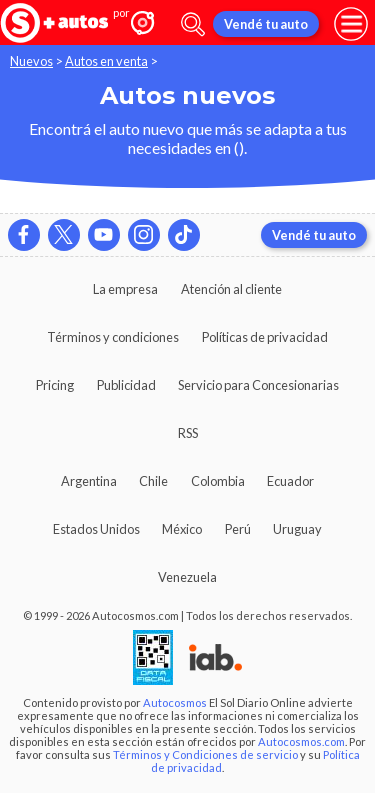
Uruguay (297, 529)
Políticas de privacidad (265, 337)
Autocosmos (175, 702)
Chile (153, 481)
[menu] (351, 24)
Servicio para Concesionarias (258, 385)
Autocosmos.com (301, 741)
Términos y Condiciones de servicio (205, 754)
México (182, 529)
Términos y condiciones (113, 337)
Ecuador (290, 481)
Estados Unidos (96, 529)
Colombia (218, 481)
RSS (188, 433)
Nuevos (31, 61)
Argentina (89, 481)
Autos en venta (106, 61)
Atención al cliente (231, 289)
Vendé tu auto (266, 24)
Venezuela (187, 577)
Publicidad (126, 385)
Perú (238, 529)
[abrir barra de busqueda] (193, 24)
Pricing (55, 385)
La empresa (125, 289)
